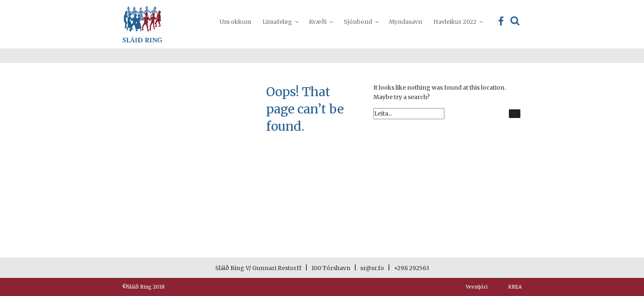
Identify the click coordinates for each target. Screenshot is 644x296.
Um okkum (236, 22)
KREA (515, 287)
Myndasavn (406, 22)
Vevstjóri (477, 287)
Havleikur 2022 (458, 22)
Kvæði (321, 22)
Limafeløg (280, 22)
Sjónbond (361, 22)
